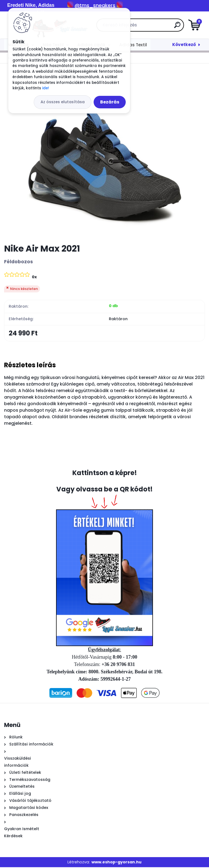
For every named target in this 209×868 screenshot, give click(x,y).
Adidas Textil (133, 45)
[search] (170, 27)
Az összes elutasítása (63, 102)
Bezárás (110, 102)
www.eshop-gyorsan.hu (116, 863)
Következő (184, 45)
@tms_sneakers (95, 5)
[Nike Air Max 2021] (104, 153)
